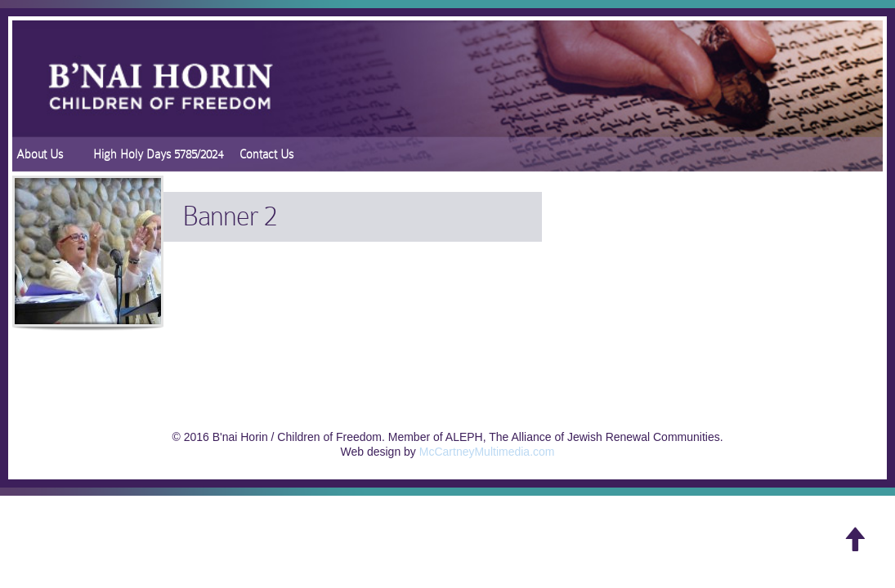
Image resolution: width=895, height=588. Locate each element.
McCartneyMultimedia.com (487, 452)
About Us (40, 154)
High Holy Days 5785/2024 (158, 154)
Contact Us (266, 154)
